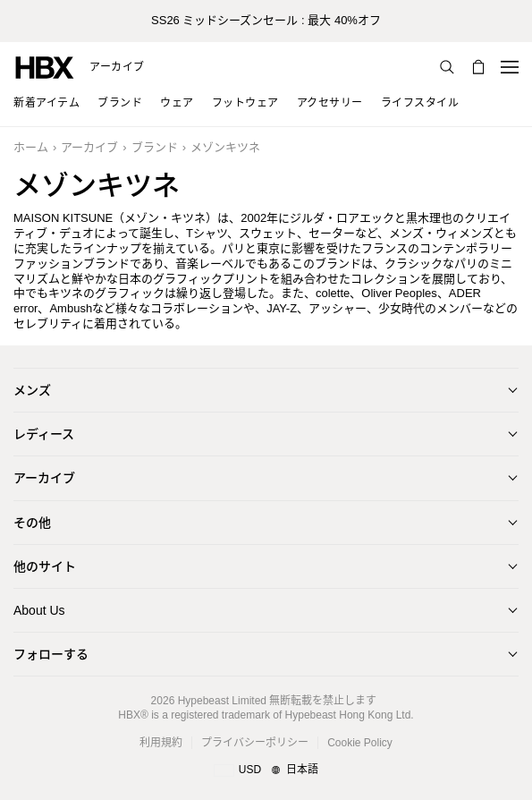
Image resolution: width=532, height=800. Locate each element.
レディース (44, 434)
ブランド (155, 147)
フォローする (51, 654)
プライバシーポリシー (255, 743)
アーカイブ (117, 67)
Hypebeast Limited (222, 701)
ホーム (31, 147)
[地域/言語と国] (266, 770)
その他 (32, 523)
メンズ (32, 390)
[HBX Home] (45, 67)
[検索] (447, 67)
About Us (39, 610)
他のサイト (45, 566)
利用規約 (161, 743)
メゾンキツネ (225, 147)
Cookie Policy (360, 743)
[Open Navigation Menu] (510, 67)
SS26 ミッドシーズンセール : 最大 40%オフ (266, 20)
